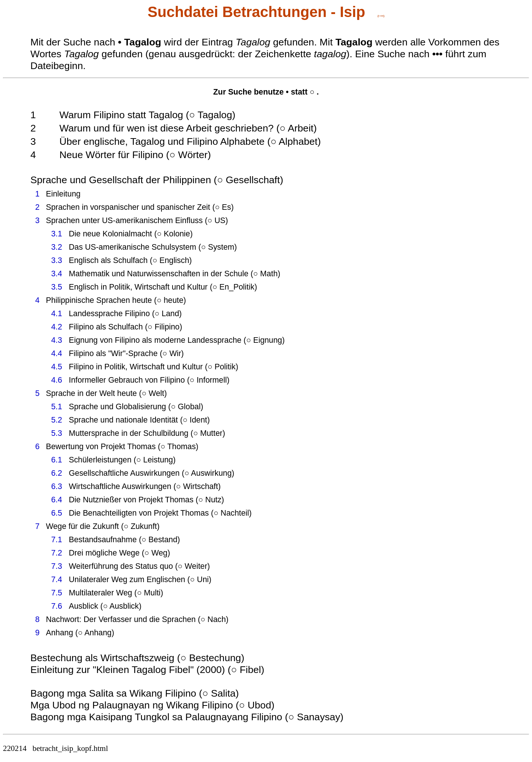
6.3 (57, 486)
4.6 (57, 380)
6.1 (57, 460)
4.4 (57, 353)
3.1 (57, 234)
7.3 (57, 566)
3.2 (57, 247)
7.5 (57, 593)
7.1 (57, 540)
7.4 (57, 580)
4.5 (57, 367)
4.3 (57, 340)
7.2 (57, 553)
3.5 (57, 287)
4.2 (57, 327)
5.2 (57, 420)
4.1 (57, 314)
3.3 (57, 260)
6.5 (57, 513)
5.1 (57, 407)
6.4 (57, 500)
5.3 (57, 433)
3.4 (57, 274)
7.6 (57, 606)
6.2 (57, 473)
